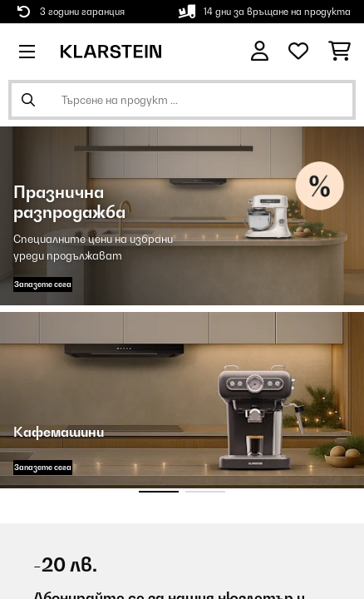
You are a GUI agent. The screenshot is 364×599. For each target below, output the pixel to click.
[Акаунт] (260, 51)
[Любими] (298, 52)
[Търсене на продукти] (182, 100)
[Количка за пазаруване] (339, 52)
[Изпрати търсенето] (28, 100)
